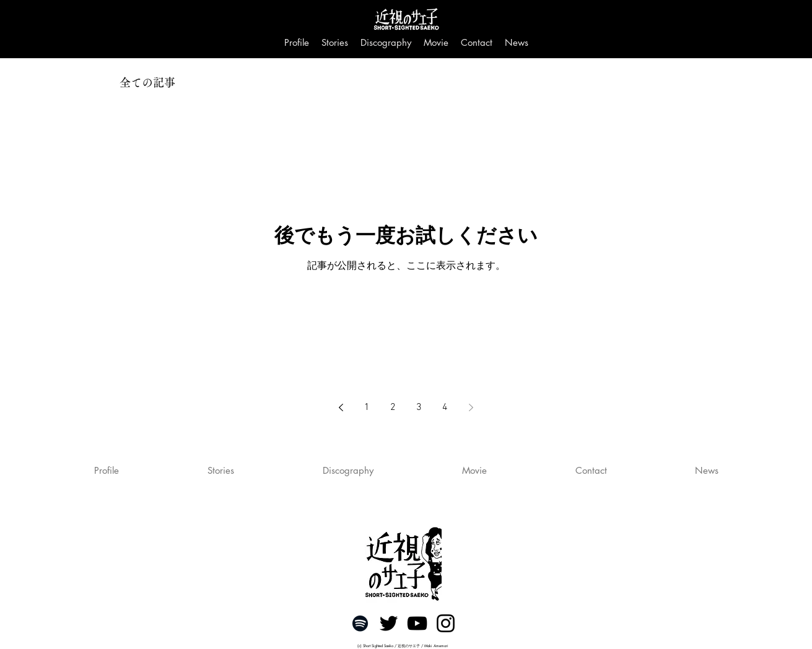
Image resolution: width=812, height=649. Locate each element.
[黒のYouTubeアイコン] (417, 623)
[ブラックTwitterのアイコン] (389, 623)
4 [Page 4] (445, 407)
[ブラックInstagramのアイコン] (446, 623)
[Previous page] (341, 407)
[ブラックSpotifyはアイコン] (360, 623)
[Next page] (471, 407)
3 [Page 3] (419, 407)
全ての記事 (147, 82)
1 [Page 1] (367, 407)
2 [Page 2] (393, 407)
